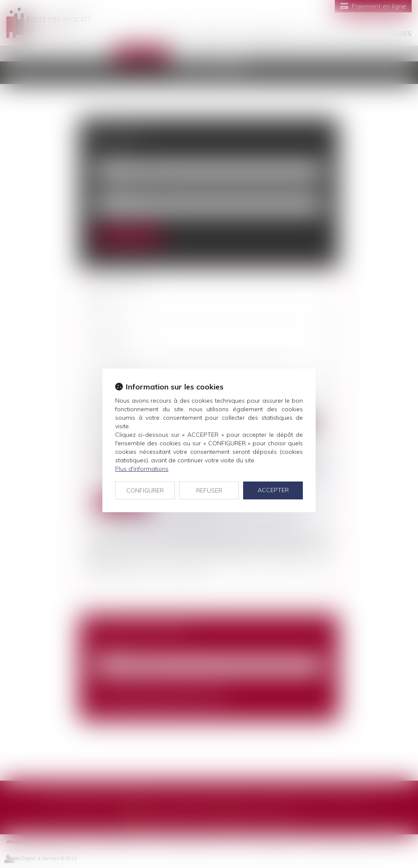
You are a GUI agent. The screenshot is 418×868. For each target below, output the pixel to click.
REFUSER (209, 490)
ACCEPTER (273, 490)
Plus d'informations (142, 469)
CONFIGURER (145, 490)
